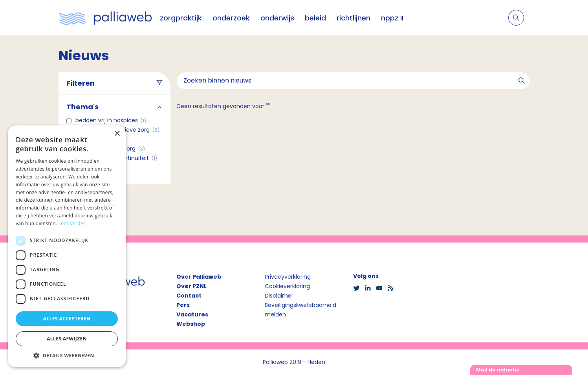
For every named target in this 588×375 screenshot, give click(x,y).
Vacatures (192, 314)
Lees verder (72, 223)
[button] (67, 355)
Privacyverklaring (288, 277)
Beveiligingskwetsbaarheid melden (300, 310)
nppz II (392, 18)
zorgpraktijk (181, 18)
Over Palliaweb (199, 277)
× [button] (117, 134)
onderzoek (231, 18)
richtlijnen (354, 18)
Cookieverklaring (287, 286)
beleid (315, 18)
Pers (183, 305)
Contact (189, 296)
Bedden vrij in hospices (111, 120)
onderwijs (277, 18)
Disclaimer (279, 296)
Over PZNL (191, 286)
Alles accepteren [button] (67, 319)
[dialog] (67, 246)
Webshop (191, 324)
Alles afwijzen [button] (67, 339)
